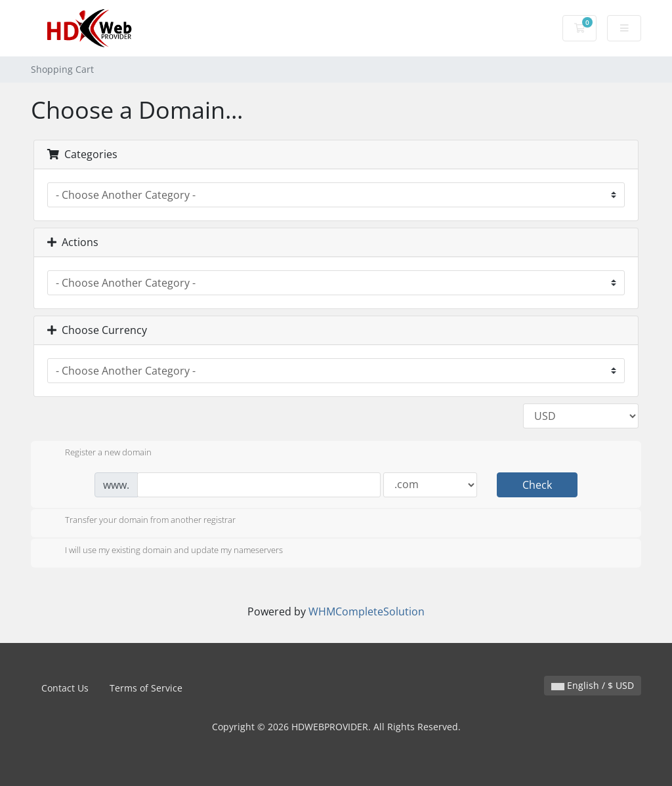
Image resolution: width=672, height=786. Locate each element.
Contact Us (65, 688)
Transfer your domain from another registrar (140, 521)
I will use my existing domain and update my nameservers (163, 551)
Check (537, 485)
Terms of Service (146, 688)
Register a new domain (98, 453)
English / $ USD (593, 685)
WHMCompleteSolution (367, 611)
